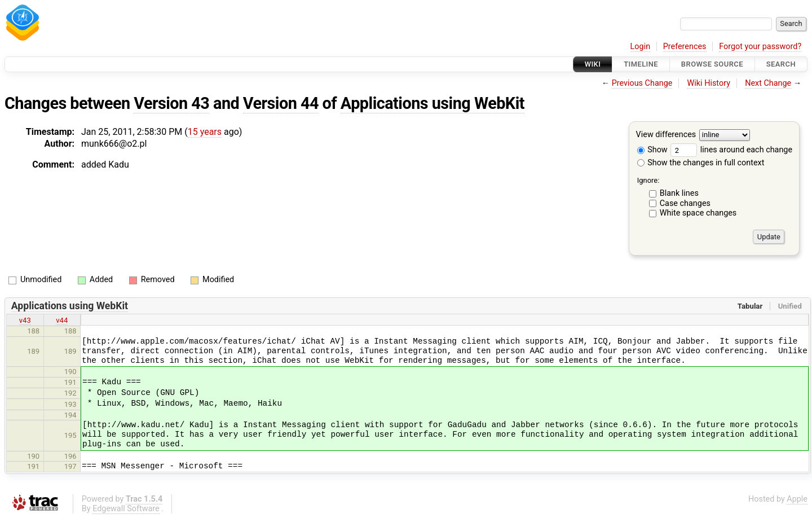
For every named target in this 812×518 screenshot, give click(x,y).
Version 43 (171, 103)
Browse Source (712, 64)
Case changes (685, 203)
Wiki (593, 64)
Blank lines (679, 193)
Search (781, 64)
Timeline (641, 64)
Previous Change (642, 83)
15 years (205, 132)
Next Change (768, 83)
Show (652, 150)
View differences (666, 135)
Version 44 (281, 103)
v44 (62, 320)
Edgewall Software (126, 509)
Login (641, 47)
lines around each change (731, 150)
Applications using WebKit (433, 103)
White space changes (698, 213)
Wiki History (709, 83)
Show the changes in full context (701, 163)
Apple (797, 499)
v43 (25, 320)
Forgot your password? (760, 47)
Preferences (685, 47)
